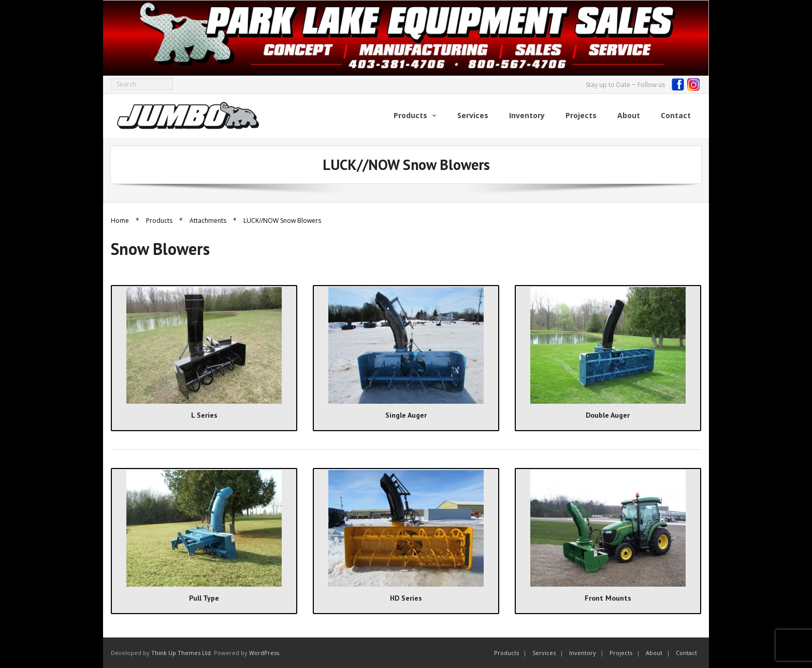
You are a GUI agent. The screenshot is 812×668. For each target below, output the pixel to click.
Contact (686, 653)
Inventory (583, 653)
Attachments (208, 221)
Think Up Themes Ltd (181, 653)
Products (159, 221)
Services (544, 653)
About (654, 653)
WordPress (264, 653)
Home (120, 221)
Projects (621, 653)
